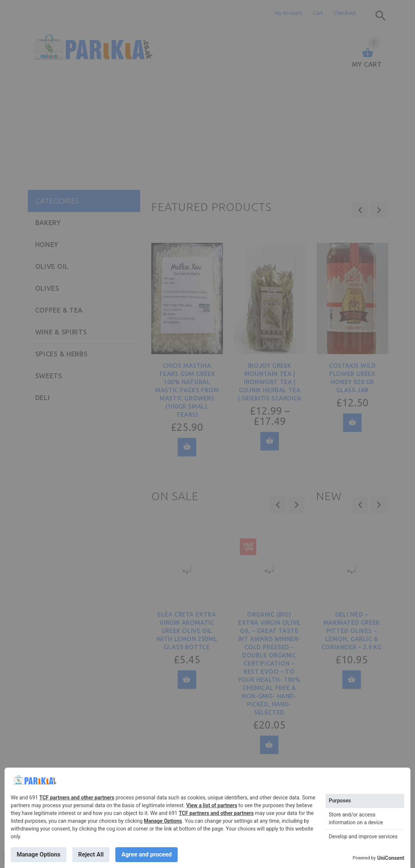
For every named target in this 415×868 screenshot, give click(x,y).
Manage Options (163, 821)
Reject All (91, 854)
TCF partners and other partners (77, 798)
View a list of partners (212, 805)
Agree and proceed (146, 854)
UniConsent (391, 858)
